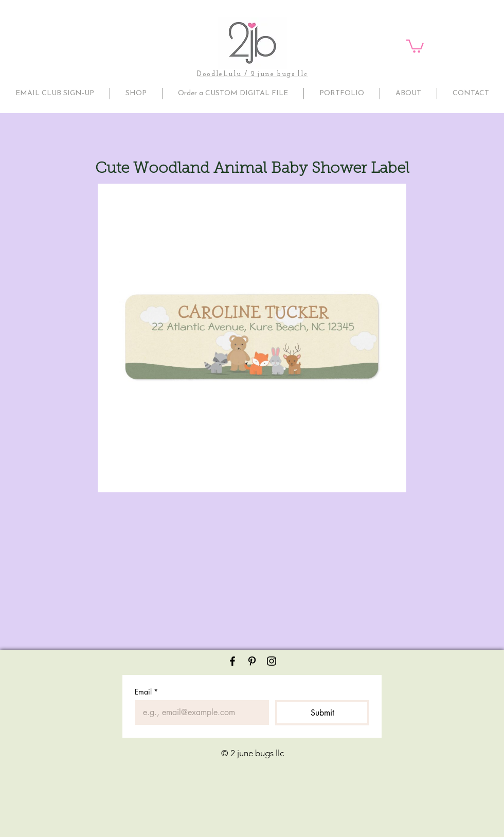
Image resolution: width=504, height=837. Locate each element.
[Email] (199, 713)
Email (146, 692)
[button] (415, 46)
